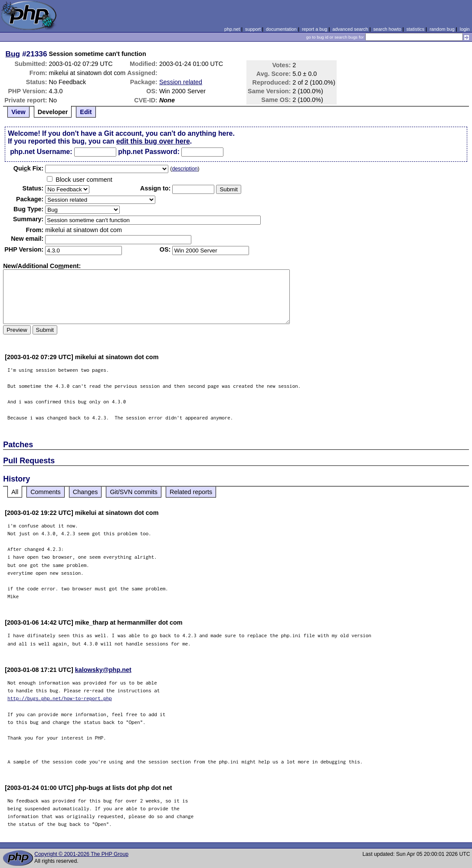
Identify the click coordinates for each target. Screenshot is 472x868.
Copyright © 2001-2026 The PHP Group (81, 854)
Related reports (191, 492)
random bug (442, 29)
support (253, 29)
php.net (232, 29)
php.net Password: (149, 152)
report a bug (315, 29)
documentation (281, 29)
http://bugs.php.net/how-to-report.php (60, 698)
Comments (46, 492)
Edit (86, 112)
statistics (415, 29)
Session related (181, 82)
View (18, 112)
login (465, 29)
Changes (85, 492)
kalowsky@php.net (103, 670)
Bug (13, 54)
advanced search (350, 29)
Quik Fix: (29, 168)
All (15, 492)
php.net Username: (41, 152)
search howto (387, 29)
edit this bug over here (153, 141)
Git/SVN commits (134, 492)
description (185, 169)
